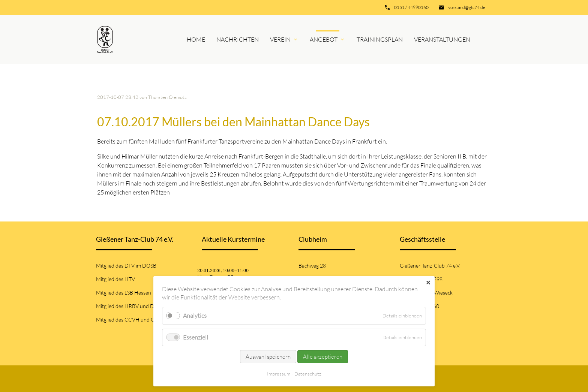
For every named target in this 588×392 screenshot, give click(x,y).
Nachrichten (238, 39)
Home (196, 39)
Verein (280, 39)
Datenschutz (308, 374)
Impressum (279, 374)
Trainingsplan (380, 39)
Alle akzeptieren (323, 357)
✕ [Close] (428, 283)
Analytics (195, 316)
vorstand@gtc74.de (467, 7)
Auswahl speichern (268, 357)
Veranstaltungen (442, 39)
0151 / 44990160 (411, 7)
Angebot (324, 39)
